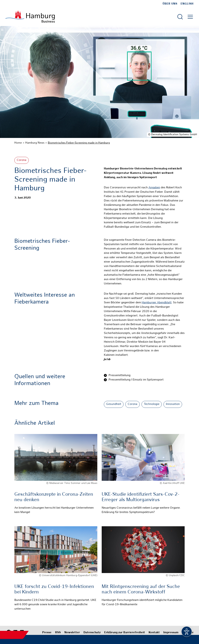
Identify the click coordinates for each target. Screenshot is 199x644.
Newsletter (72, 633)
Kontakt (154, 633)
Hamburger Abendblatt (157, 303)
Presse (47, 633)
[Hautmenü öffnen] (190, 17)
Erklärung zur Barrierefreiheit (125, 633)
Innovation (173, 404)
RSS (58, 633)
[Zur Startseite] (30, 17)
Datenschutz (92, 633)
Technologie (152, 404)
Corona (22, 160)
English (187, 4)
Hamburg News (35, 143)
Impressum (171, 633)
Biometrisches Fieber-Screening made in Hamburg (79, 143)
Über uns (170, 4)
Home (18, 143)
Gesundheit (114, 404)
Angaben (154, 188)
